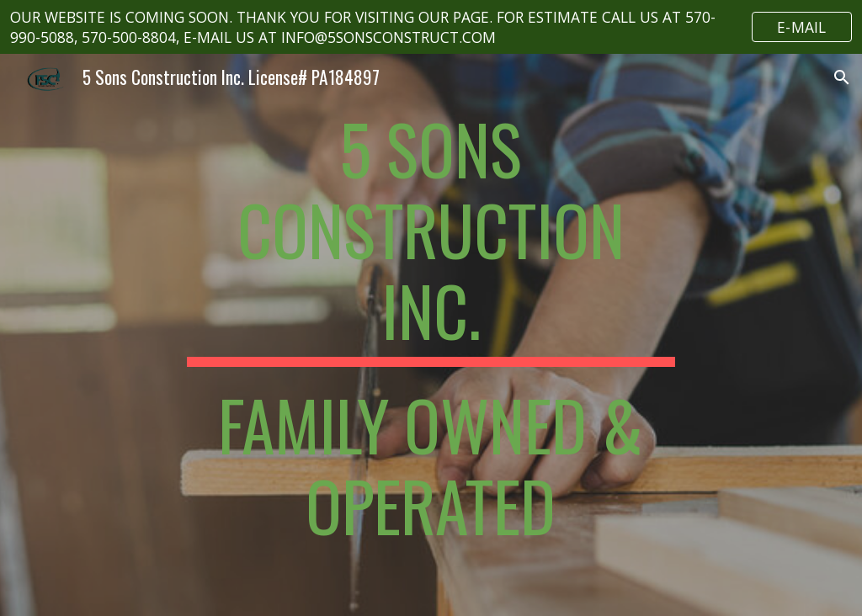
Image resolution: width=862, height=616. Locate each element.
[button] (842, 77)
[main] (431, 335)
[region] (431, 27)
